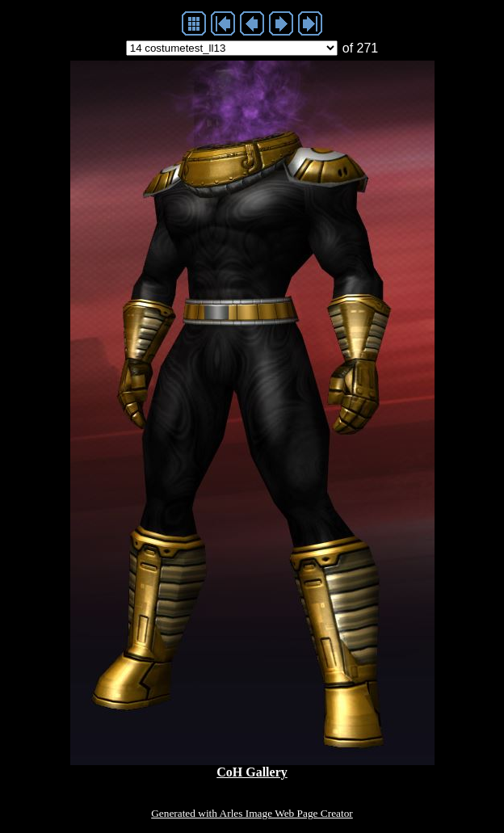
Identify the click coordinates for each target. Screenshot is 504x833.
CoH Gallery (252, 772)
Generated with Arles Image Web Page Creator (252, 813)
